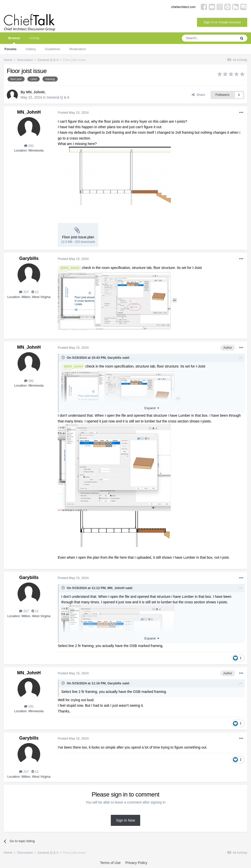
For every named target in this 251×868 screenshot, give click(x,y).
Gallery (31, 49)
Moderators (78, 49)
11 (35, 292)
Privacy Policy (136, 863)
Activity (34, 38)
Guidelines (53, 49)
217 (24, 292)
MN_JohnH (35, 92)
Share (198, 95)
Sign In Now (125, 820)
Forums (11, 49)
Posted (73, 113)
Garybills (29, 258)
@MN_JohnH (70, 268)
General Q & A (58, 97)
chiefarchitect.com (183, 7)
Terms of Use (110, 863)
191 (29, 146)
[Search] (209, 38)
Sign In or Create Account (222, 22)
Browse (14, 40)
